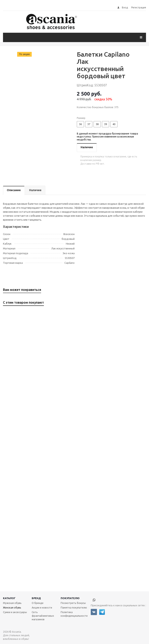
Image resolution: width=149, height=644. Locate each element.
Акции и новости (42, 607)
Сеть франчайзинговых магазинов (43, 616)
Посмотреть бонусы (73, 603)
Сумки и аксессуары (15, 612)
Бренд (36, 598)
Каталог (9, 598)
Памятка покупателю (74, 607)
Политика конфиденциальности (74, 614)
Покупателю (70, 598)
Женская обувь (12, 607)
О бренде (38, 603)
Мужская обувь (12, 603)
